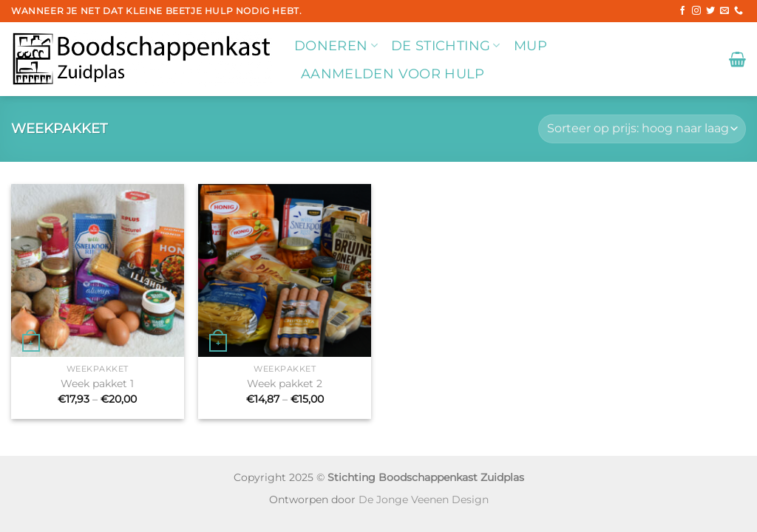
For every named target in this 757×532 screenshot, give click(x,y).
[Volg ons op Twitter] (710, 11)
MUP (530, 45)
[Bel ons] (739, 11)
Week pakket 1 (97, 383)
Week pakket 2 (285, 383)
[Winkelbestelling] (642, 129)
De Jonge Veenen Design (424, 499)
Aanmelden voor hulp (393, 74)
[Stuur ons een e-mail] (724, 11)
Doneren (336, 45)
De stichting (446, 45)
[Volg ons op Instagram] (696, 11)
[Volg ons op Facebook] (682, 11)
